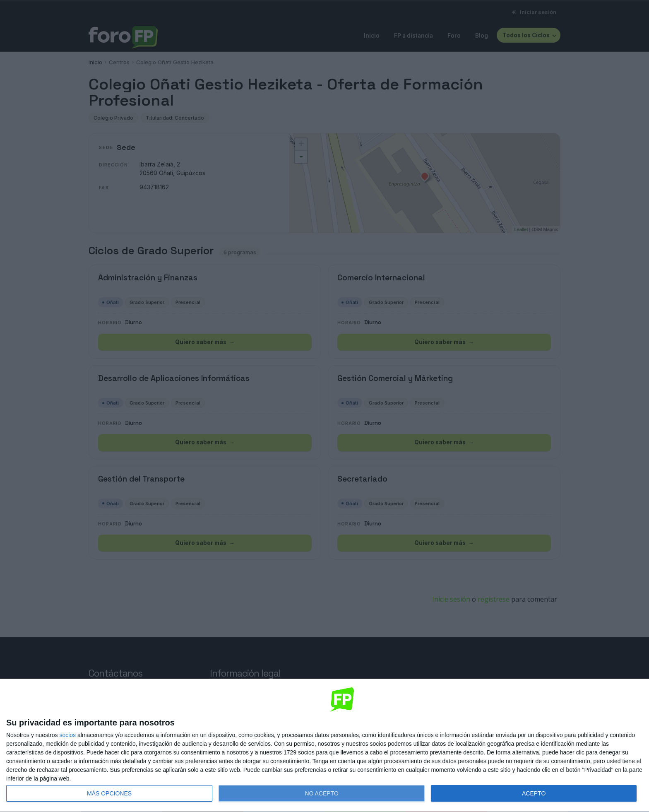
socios (67, 735)
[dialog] (324, 746)
